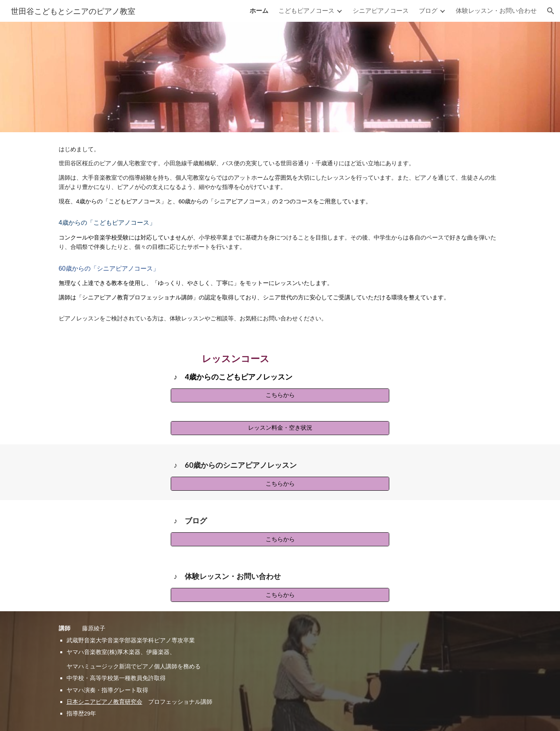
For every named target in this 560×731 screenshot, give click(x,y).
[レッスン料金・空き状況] (280, 428)
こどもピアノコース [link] (306, 10)
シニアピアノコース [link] (381, 10)
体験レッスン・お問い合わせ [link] (496, 10)
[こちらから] (280, 395)
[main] (280, 234)
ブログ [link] (428, 10)
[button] (551, 11)
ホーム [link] (259, 10)
